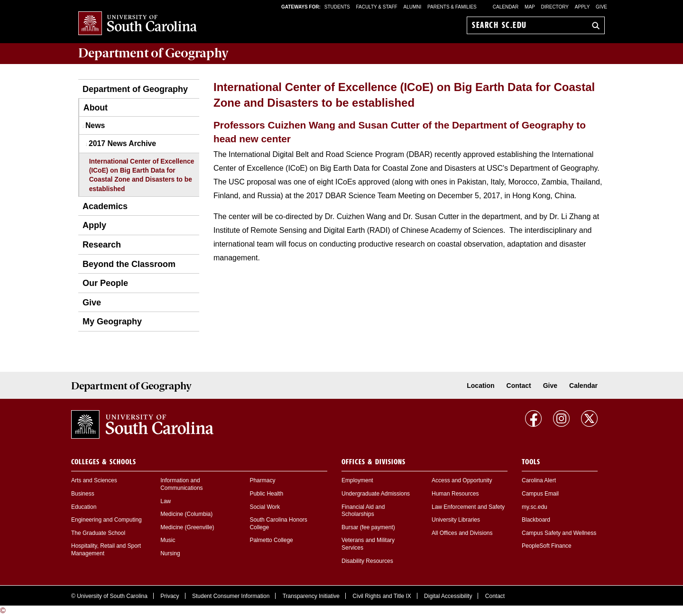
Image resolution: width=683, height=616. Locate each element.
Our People (105, 283)
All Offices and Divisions (462, 533)
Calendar (506, 7)
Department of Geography (135, 89)
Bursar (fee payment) (368, 527)
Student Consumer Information (231, 596)
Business (83, 494)
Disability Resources (367, 561)
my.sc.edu (535, 507)
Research (102, 245)
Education (84, 507)
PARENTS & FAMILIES (452, 7)
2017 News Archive (122, 143)
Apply (582, 7)
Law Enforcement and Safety (468, 507)
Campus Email (540, 494)
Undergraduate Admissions (376, 494)
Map (530, 7)
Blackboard (536, 520)
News (95, 125)
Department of (153, 53)
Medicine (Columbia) (186, 514)
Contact (519, 386)
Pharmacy (262, 480)
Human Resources (455, 494)
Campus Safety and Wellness (559, 533)
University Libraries (456, 520)
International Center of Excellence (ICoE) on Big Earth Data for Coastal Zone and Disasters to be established (142, 175)
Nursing (170, 553)
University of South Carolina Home (138, 24)
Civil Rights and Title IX (382, 596)
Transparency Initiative (311, 596)
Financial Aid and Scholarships (363, 511)
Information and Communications (181, 484)
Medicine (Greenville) (187, 527)
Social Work (265, 507)
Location (480, 386)
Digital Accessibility (448, 596)
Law (166, 501)
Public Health (266, 494)
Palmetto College (271, 540)
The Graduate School (98, 533)
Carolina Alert (539, 480)
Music (168, 540)
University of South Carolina (112, 596)
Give (601, 7)
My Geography (112, 322)
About (96, 108)
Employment (357, 480)
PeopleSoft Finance (547, 546)
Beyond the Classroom (129, 264)
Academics (105, 206)
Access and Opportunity (462, 480)
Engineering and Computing (106, 520)
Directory (555, 7)
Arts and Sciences (94, 480)
